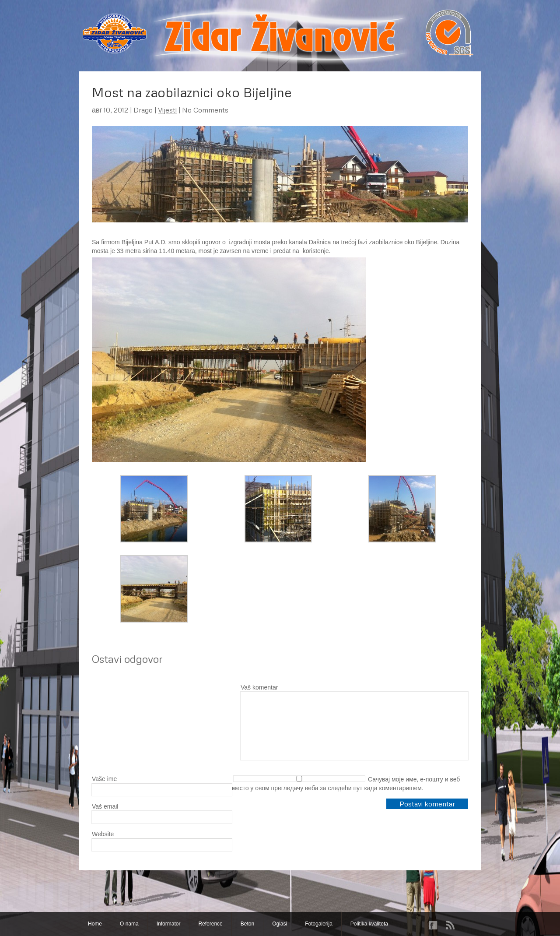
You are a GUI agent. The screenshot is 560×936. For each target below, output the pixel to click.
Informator (169, 924)
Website (103, 834)
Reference (210, 924)
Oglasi (280, 924)
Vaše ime (104, 779)
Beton (247, 924)
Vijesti (167, 110)
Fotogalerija (319, 924)
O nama (129, 924)
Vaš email (105, 806)
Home (95, 924)
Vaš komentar (259, 687)
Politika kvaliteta (369, 924)
